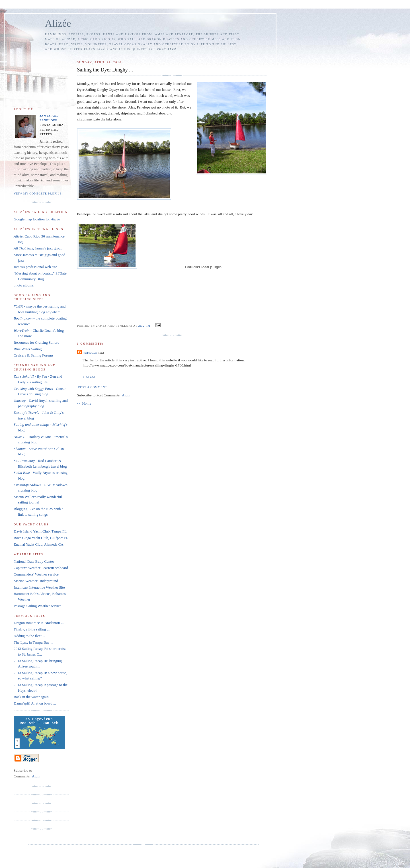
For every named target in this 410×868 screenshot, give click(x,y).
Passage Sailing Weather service (37, 606)
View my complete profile (38, 194)
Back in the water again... (32, 697)
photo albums (24, 285)
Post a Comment (93, 387)
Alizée (58, 23)
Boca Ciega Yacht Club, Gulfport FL (41, 538)
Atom (126, 395)
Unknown (90, 353)
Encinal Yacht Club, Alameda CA (39, 544)
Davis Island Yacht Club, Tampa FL (40, 531)
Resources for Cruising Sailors (36, 342)
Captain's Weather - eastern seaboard (41, 568)
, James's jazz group (38, 248)
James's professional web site (35, 267)
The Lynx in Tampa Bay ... (33, 642)
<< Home (84, 403)
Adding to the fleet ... (29, 636)
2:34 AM (89, 377)
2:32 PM (145, 326)
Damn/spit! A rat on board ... (35, 703)
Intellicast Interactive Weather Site (39, 587)
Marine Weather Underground (36, 581)
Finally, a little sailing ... (32, 629)
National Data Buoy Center (34, 561)
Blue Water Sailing (28, 349)
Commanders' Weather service (36, 574)
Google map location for (37, 219)
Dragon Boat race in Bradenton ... (39, 623)
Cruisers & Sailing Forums (34, 355)
